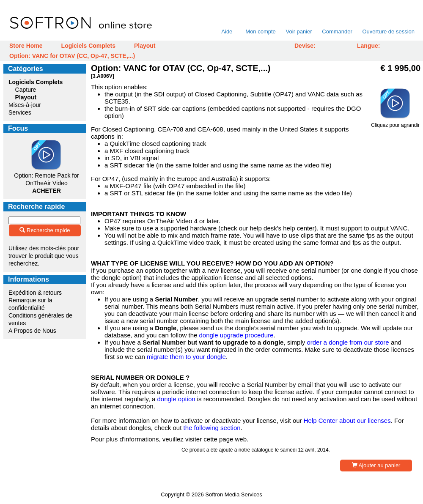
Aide (227, 31)
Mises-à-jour (25, 105)
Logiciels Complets (88, 46)
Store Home (26, 46)
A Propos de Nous (32, 331)
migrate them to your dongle (186, 357)
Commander (337, 31)
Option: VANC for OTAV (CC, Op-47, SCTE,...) (72, 56)
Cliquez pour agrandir (395, 123)
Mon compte (261, 31)
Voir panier (299, 31)
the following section (212, 428)
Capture (26, 90)
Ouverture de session (388, 31)
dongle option (176, 399)
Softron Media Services (233, 494)
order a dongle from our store (348, 342)
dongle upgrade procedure (236, 335)
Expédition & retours (35, 293)
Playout (145, 46)
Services (20, 112)
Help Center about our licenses (347, 420)
